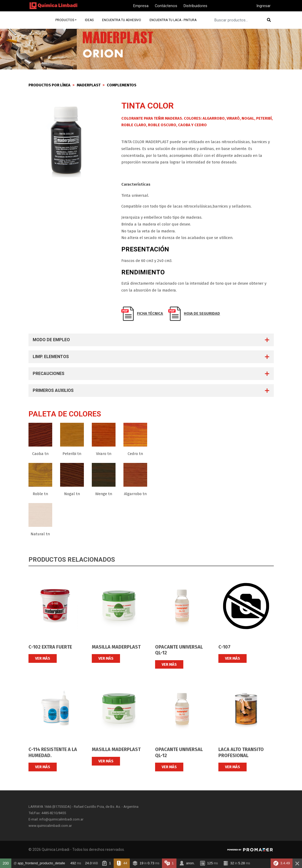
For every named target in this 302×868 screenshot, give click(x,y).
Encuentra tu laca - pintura (176, 20)
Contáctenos (166, 6)
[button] (151, 340)
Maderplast (89, 85)
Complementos (122, 85)
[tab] (151, 340)
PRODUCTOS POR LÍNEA (49, 85)
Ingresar (263, 6)
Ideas (91, 20)
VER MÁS (43, 658)
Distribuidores (195, 6)
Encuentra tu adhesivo (124, 20)
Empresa (141, 6)
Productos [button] (67, 20)
